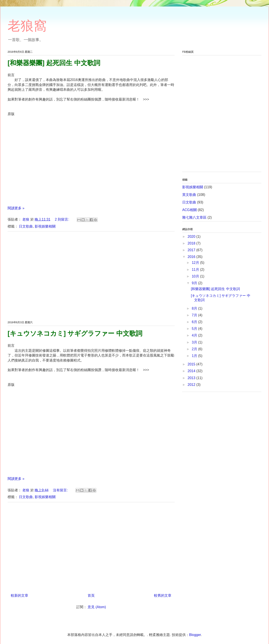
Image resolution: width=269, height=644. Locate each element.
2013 (192, 378)
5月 (195, 329)
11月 (196, 270)
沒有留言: (61, 490)
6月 (195, 322)
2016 (192, 257)
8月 (195, 308)
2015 (192, 364)
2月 (195, 349)
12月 (196, 263)
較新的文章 (20, 595)
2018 (192, 243)
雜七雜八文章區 (194, 217)
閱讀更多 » (16, 208)
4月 (195, 335)
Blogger (195, 635)
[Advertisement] (91, 275)
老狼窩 (27, 26)
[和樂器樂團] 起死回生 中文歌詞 (54, 63)
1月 (195, 356)
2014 (192, 371)
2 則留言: (62, 219)
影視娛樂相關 (45, 226)
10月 (196, 276)
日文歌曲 (26, 226)
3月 (195, 342)
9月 (195, 283)
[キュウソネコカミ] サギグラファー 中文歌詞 (75, 333)
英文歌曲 (189, 195)
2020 (192, 237)
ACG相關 (189, 210)
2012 (192, 385)
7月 (195, 315)
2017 (192, 250)
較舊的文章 (163, 595)
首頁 (91, 595)
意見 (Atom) (97, 607)
